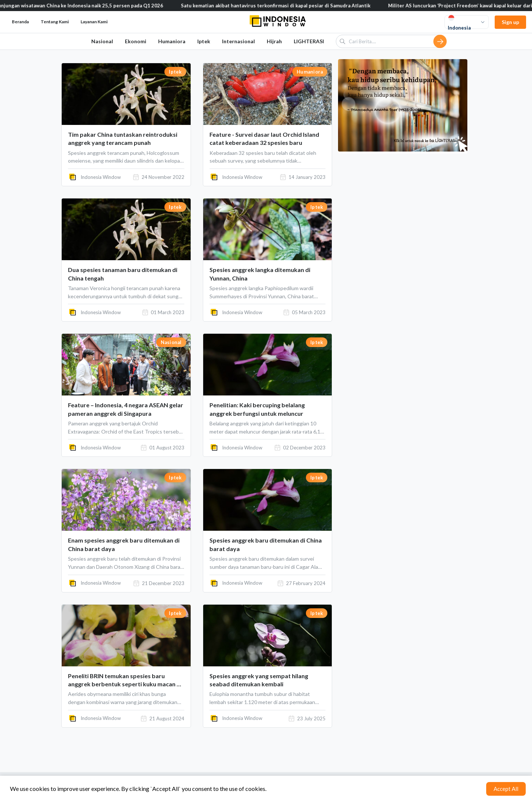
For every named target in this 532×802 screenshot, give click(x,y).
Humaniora (172, 41)
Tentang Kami (55, 22)
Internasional (238, 41)
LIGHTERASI (309, 41)
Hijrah (274, 41)
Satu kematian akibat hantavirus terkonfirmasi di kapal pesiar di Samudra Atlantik (284, 6)
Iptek (204, 41)
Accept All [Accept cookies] (506, 789)
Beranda (20, 22)
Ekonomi (136, 41)
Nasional (102, 41)
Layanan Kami (94, 22)
